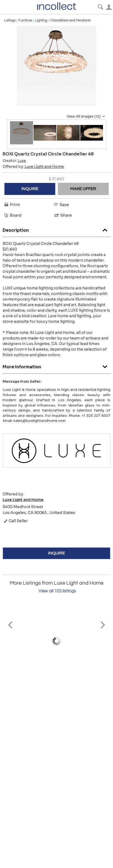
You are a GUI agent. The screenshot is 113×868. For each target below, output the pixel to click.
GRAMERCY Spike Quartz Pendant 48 (57, 680)
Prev (11, 641)
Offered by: (33, 167)
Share (63, 215)
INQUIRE (30, 189)
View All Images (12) (86, 117)
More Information (56, 366)
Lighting (41, 20)
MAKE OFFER (83, 189)
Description (56, 229)
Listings (10, 20)
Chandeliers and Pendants (70, 20)
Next (102, 641)
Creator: (14, 161)
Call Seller (15, 521)
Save (61, 205)
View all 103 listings (57, 591)
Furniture (25, 20)
